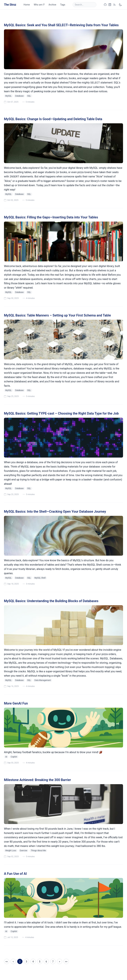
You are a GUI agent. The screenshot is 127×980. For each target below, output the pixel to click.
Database (19, 96)
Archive (52, 5)
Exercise (24, 851)
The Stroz (10, 5)
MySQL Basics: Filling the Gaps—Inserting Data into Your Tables (51, 217)
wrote (16, 829)
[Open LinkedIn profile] (110, 5)
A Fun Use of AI (15, 874)
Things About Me (38, 851)
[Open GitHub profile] (105, 5)
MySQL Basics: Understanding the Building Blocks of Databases (51, 601)
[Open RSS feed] (114, 5)
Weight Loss (11, 851)
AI (6, 757)
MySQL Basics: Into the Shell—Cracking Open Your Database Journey (55, 511)
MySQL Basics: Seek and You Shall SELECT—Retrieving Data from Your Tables (61, 25)
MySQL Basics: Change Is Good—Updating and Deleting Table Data (53, 119)
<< (7, 962)
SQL (29, 96)
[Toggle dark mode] (120, 5)
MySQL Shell (40, 578)
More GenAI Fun (16, 703)
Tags (63, 5)
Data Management (43, 680)
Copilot (14, 757)
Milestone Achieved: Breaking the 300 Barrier (37, 780)
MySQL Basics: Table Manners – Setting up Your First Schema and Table (57, 315)
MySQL (8, 96)
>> (66, 962)
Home (27, 5)
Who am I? (39, 5)
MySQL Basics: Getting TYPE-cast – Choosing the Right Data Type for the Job (61, 413)
